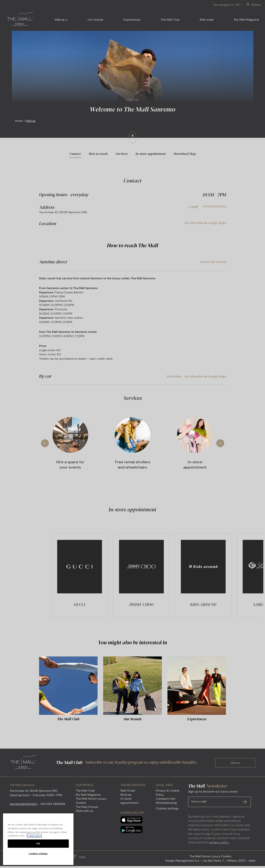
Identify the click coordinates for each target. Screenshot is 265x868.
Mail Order (128, 792)
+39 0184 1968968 (52, 806)
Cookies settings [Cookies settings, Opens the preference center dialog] (38, 853)
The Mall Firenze (87, 809)
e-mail (193, 206)
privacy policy (219, 844)
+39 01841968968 (214, 206)
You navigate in (223, 5)
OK (38, 844)
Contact (75, 154)
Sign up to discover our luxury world (220, 800)
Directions (174, 378)
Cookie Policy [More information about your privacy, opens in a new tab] (34, 836)
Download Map (185, 154)
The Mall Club (85, 792)
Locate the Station (213, 262)
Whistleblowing (166, 805)
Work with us (84, 813)
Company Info (165, 801)
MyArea (256, 5)
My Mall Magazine (88, 797)
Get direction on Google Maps (205, 223)
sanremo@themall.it (23, 806)
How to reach (98, 154)
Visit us (60, 20)
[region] (38, 839)
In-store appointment (151, 154)
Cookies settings (167, 810)
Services (122, 154)
